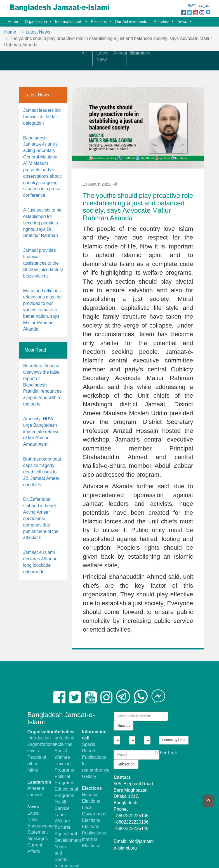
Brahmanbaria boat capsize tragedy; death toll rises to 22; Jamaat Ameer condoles (42, 472)
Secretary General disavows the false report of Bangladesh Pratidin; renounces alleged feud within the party (42, 385)
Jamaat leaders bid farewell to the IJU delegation (42, 117)
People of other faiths (37, 764)
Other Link (166, 753)
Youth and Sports (61, 853)
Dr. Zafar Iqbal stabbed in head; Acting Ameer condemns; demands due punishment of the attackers (41, 519)
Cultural (62, 828)
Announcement (43, 826)
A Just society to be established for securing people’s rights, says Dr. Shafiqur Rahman (42, 223)
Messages (38, 839)
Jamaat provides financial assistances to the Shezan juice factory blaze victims (43, 263)
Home (13, 22)
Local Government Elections (94, 814)
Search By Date (174, 740)
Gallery (89, 777)
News (182, 22)
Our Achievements (131, 22)
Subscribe (126, 764)
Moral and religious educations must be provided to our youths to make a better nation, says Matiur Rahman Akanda (43, 310)
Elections (99, 22)
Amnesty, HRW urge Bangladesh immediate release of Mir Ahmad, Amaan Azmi (41, 432)
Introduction (39, 738)
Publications (94, 757)
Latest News (38, 32)
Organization (36, 22)
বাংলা (192, 6)
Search (123, 726)
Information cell (69, 22)
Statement (38, 832)
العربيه (204, 6)
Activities (162, 22)
